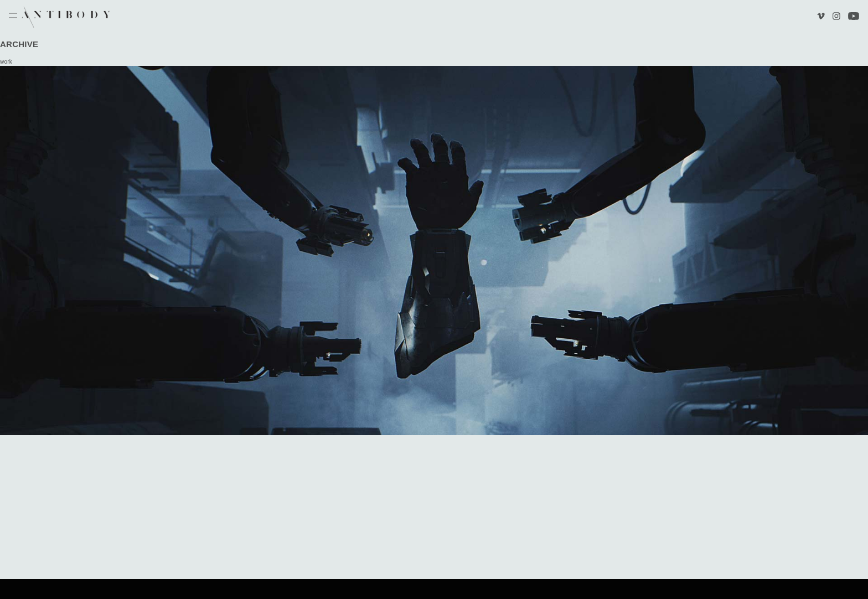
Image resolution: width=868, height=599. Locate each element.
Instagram (836, 17)
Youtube (854, 17)
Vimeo (822, 17)
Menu (13, 16)
